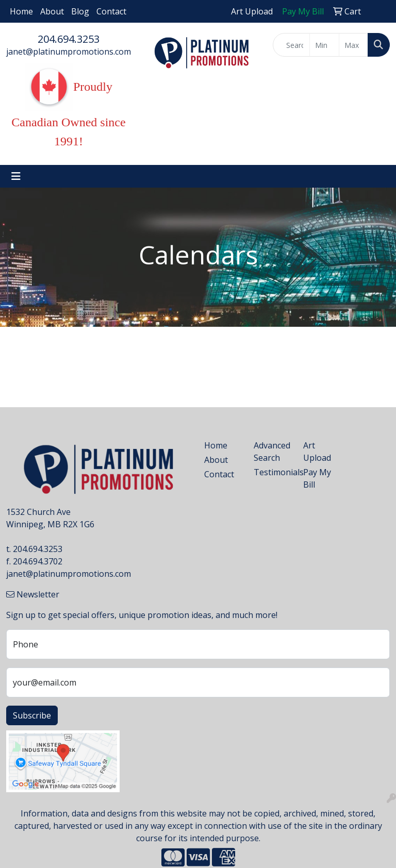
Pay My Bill (317, 478)
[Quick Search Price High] (353, 45)
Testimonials (272, 472)
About (52, 11)
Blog (80, 11)
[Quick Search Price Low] (324, 45)
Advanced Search (272, 452)
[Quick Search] (291, 45)
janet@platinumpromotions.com (69, 52)
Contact (111, 11)
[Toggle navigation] (16, 176)
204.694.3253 (69, 39)
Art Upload (317, 452)
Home (21, 11)
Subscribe (32, 715)
